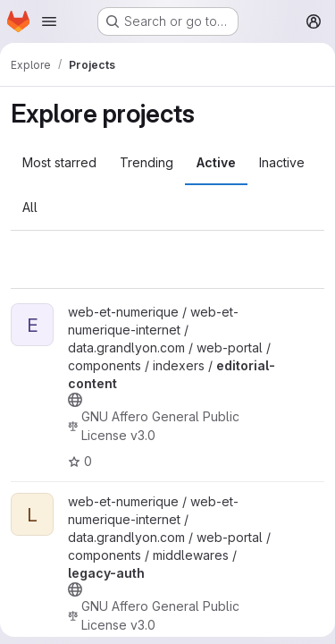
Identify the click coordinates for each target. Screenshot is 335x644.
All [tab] (30, 207)
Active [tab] (216, 162)
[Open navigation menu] (49, 21)
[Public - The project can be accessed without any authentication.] (75, 400)
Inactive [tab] (282, 162)
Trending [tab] (147, 162)
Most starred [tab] (59, 162)
